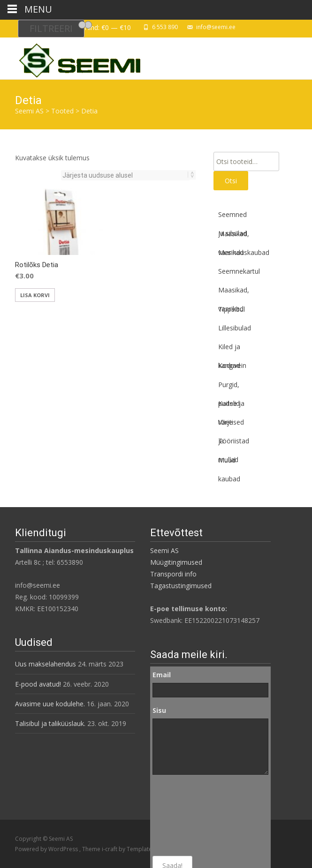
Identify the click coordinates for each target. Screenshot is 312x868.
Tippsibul (232, 309)
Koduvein (232, 365)
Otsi (231, 181)
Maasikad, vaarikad (234, 236)
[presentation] (191, 816)
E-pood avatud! (38, 684)
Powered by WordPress (47, 849)
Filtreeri (51, 28)
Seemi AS (164, 550)
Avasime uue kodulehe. (50, 704)
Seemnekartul (239, 271)
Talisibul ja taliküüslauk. (50, 723)
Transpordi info (173, 574)
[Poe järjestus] (126, 175)
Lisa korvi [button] (35, 295)
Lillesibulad (235, 328)
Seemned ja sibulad (232, 217)
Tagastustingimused (181, 586)
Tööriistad (234, 441)
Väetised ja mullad (231, 425)
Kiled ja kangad (229, 349)
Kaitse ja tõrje (231, 406)
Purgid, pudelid (229, 387)
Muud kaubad (229, 463)
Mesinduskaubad (244, 252)
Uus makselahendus (46, 664)
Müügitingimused (176, 562)
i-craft (110, 849)
